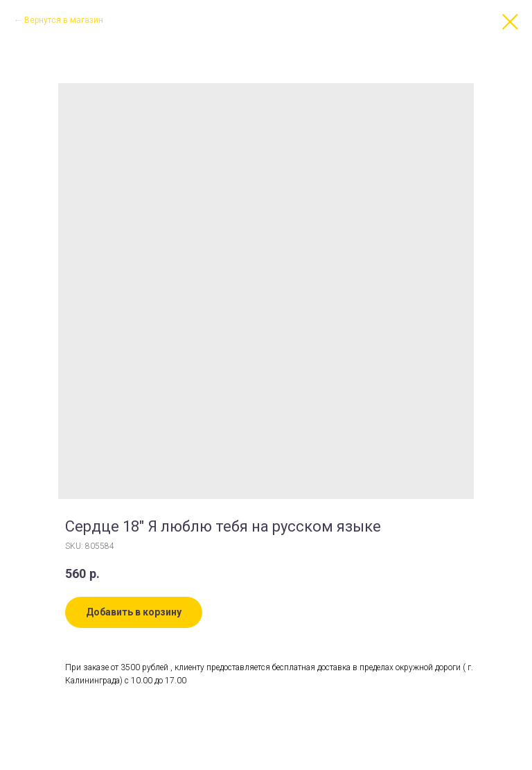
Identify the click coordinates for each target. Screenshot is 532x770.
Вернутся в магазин (64, 20)
